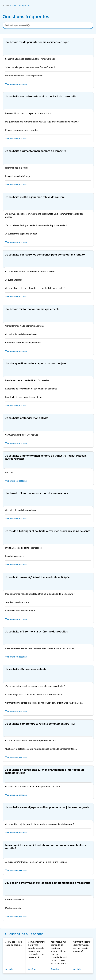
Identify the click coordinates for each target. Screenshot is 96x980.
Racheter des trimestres (48, 168)
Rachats (48, 473)
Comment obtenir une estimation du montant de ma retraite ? (48, 288)
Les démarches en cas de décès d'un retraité (48, 381)
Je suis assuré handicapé (48, 603)
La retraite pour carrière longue (48, 611)
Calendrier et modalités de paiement (48, 343)
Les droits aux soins (48, 556)
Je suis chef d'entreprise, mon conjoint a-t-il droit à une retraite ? (48, 862)
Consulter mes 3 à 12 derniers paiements (48, 326)
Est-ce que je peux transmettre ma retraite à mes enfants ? (48, 695)
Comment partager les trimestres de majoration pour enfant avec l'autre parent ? (48, 703)
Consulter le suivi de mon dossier (48, 334)
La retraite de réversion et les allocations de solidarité (48, 389)
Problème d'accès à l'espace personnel (48, 76)
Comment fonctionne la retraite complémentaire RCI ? (48, 741)
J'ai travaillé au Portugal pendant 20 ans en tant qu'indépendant (48, 226)
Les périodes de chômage (48, 176)
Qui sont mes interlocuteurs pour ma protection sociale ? (48, 787)
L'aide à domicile (48, 908)
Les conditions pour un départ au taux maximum (48, 114)
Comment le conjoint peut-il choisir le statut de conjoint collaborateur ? (48, 824)
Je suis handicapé (48, 280)
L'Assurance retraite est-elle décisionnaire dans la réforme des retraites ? (48, 649)
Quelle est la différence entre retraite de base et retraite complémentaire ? (48, 749)
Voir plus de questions (48, 84)
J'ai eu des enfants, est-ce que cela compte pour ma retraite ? (48, 686)
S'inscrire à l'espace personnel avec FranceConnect (48, 67)
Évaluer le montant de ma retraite (48, 130)
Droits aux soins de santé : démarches (48, 548)
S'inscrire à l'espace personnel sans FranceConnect (48, 59)
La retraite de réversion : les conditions (48, 397)
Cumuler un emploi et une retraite (48, 435)
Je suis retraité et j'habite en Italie (48, 234)
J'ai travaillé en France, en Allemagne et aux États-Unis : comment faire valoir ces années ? (48, 216)
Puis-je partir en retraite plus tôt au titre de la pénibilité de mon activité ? (48, 594)
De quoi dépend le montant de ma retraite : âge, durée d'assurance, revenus (48, 122)
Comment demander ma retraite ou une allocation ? (48, 272)
